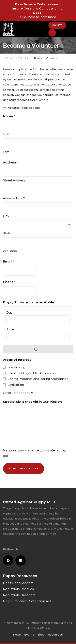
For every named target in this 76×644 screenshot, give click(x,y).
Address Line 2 (14, 198)
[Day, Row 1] (38, 320)
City (6, 216)
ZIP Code (10, 251)
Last (6, 152)
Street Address (14, 180)
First (6, 134)
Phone (9, 282)
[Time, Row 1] (38, 337)
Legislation (16, 385)
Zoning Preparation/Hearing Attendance (38, 379)
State (7, 233)
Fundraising (16, 367)
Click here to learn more (38, 17)
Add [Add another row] (36, 349)
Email (9, 262)
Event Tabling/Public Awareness (32, 373)
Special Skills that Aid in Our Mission (32, 402)
